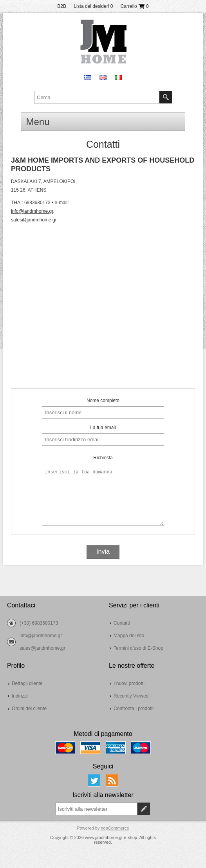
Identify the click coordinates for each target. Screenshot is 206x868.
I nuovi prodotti (129, 683)
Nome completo (103, 400)
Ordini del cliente (29, 709)
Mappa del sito (129, 636)
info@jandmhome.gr (32, 211)
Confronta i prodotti (134, 709)
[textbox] (97, 97)
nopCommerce (115, 828)
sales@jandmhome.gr (34, 220)
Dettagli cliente (27, 683)
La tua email (103, 428)
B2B (62, 6)
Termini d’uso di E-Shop (138, 648)
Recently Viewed (131, 696)
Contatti (122, 623)
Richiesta (103, 458)
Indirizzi (20, 696)
